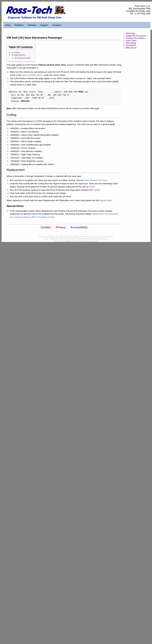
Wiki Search (131, 48)
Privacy (61, 227)
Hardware (19, 25)
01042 (92, 187)
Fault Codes (131, 41)
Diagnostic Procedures (136, 36)
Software (32, 25)
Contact (46, 227)
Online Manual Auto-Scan (96, 180)
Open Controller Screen (33, 75)
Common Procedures (135, 38)
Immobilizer (131, 45)
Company (57, 25)
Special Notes (25, 58)
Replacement (19, 55)
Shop (8, 25)
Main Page (130, 33)
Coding (17, 52)
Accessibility (79, 227)
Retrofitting (131, 43)
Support (44, 25)
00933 (97, 190)
